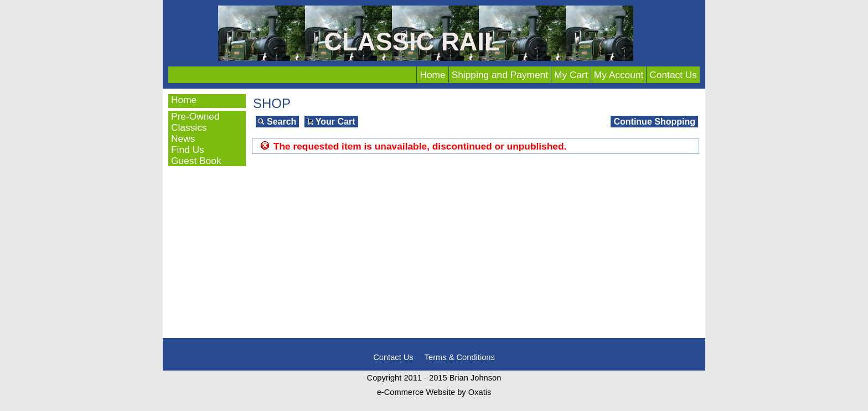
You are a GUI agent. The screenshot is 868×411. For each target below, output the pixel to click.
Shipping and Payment (500, 75)
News (183, 138)
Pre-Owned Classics (195, 122)
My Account (619, 75)
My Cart (571, 75)
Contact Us (673, 75)
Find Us (188, 150)
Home (432, 75)
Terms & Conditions (460, 357)
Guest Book (196, 161)
